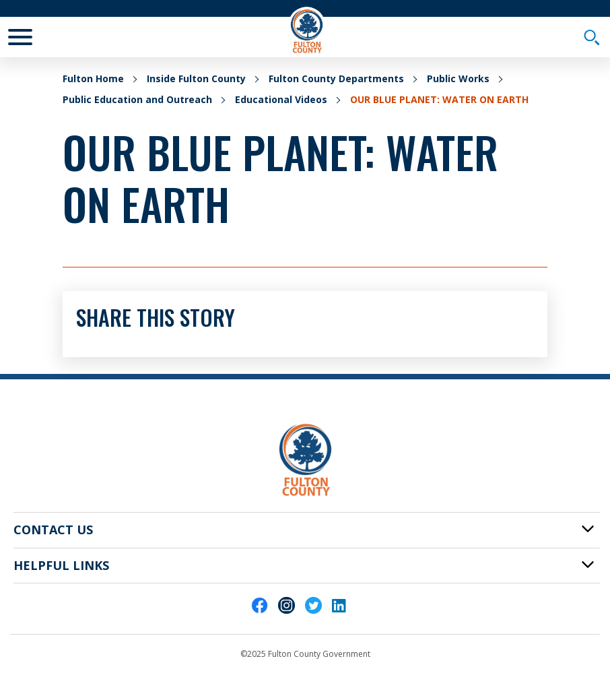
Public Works (458, 78)
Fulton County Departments (336, 78)
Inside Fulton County (196, 78)
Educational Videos (281, 99)
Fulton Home (93, 78)
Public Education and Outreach (137, 99)
